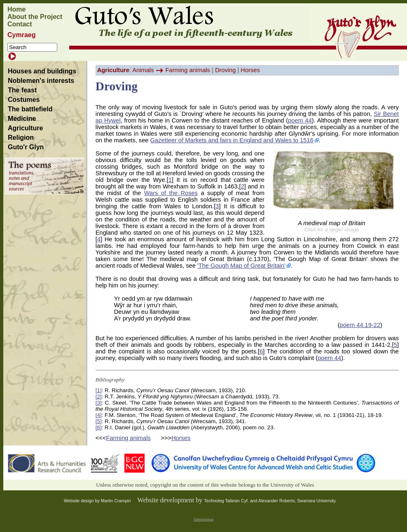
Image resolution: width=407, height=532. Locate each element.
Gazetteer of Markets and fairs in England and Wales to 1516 (232, 140)
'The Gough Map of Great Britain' (241, 266)
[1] (99, 390)
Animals (143, 70)
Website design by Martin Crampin (97, 501)
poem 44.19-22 (360, 325)
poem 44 (300, 120)
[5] (99, 421)
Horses (250, 70)
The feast (22, 90)
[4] (99, 415)
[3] (99, 403)
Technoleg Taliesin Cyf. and (231, 501)
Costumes (24, 100)
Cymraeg (21, 35)
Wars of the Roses (171, 193)
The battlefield (30, 109)
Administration (203, 519)
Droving (226, 70)
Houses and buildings (42, 71)
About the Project (35, 17)
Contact (20, 24)
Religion (21, 138)
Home (16, 9)
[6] (99, 427)
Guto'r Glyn (26, 147)
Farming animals (188, 70)
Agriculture (25, 128)
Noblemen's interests (41, 81)
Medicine (22, 119)
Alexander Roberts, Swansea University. (297, 501)
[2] (99, 397)
